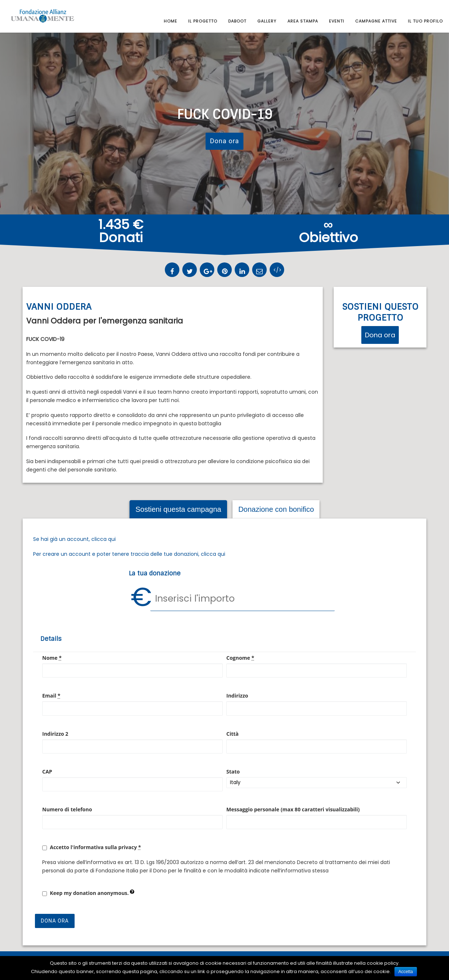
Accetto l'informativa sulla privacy (95, 847)
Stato (233, 772)
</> (277, 270)
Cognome (240, 658)
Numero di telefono (67, 809)
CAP (47, 772)
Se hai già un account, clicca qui (74, 539)
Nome (52, 658)
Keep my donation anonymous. (92, 893)
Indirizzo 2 (55, 734)
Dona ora (224, 141)
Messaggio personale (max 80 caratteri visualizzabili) (293, 809)
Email (51, 696)
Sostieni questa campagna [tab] (178, 509)
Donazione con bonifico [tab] (276, 509)
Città (233, 734)
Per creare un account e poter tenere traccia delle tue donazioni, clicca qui (129, 554)
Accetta (406, 972)
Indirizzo (237, 696)
